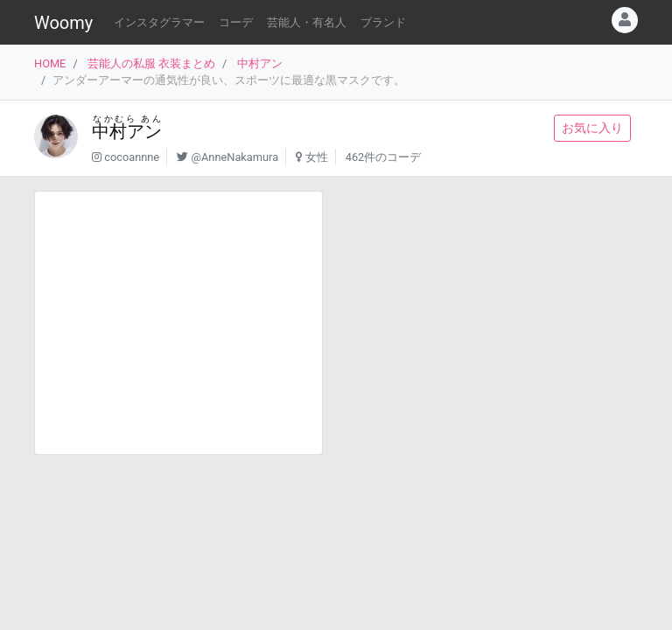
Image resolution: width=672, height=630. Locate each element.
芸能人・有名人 (307, 22)
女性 (317, 157)
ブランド (383, 22)
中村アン (260, 63)
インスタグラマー (159, 22)
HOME (50, 63)
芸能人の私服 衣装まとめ (151, 63)
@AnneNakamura (235, 157)
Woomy (63, 23)
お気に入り (592, 128)
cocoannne (132, 157)
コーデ (236, 22)
